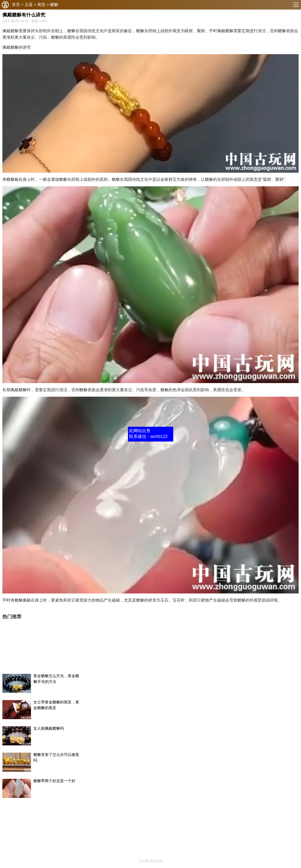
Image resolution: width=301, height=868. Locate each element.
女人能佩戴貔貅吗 (49, 728)
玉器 (29, 5)
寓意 (41, 5)
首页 (16, 5)
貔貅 (54, 5)
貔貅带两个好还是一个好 (54, 781)
